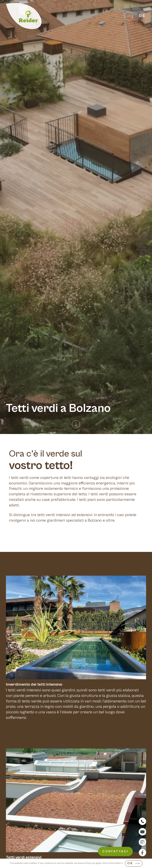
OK (130, 863)
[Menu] (129, 16)
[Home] (24, 16)
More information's (113, 863)
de (142, 16)
